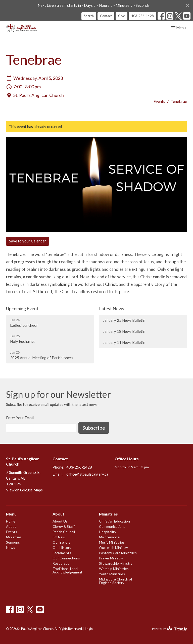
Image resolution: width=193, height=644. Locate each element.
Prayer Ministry (111, 558)
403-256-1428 (142, 16)
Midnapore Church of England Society (116, 581)
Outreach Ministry (113, 548)
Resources (61, 563)
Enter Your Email (20, 418)
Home (11, 521)
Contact (106, 16)
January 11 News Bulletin (124, 342)
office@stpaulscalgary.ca (87, 474)
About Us (60, 521)
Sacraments (62, 553)
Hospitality (108, 532)
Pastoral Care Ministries (118, 553)
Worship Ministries (114, 569)
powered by (170, 629)
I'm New (59, 537)
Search (89, 16)
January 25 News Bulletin (124, 320)
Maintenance (109, 537)
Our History (62, 548)
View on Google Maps (24, 490)
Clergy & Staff (64, 526)
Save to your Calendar (28, 241)
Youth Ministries (112, 574)
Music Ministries (112, 542)
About (11, 526)
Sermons (13, 542)
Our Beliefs (61, 542)
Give (122, 16)
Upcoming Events (23, 308)
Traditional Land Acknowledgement (67, 570)
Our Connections (66, 558)
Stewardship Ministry (116, 563)
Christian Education (114, 521)
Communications (112, 526)
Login (89, 629)
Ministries (14, 537)
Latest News (112, 308)
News (11, 548)
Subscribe (94, 428)
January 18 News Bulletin (124, 331)
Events (159, 101)
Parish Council (64, 532)
